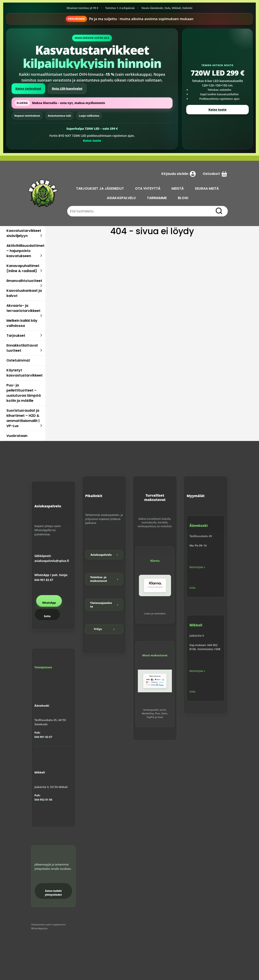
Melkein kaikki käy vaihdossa (22, 323)
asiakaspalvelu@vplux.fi (52, 561)
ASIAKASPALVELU (121, 198)
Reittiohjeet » (197, 567)
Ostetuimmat (18, 360)
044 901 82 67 (44, 580)
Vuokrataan (17, 436)
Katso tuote (92, 141)
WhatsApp (49, 603)
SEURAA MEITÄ (207, 188)
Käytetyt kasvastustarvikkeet (25, 373)
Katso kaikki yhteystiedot (53, 893)
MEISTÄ (178, 188)
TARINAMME (157, 198)
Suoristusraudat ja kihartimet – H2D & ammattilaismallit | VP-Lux (23, 418)
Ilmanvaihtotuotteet (24, 281)
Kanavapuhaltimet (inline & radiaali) (23, 268)
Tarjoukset (16, 336)
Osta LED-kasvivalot (67, 89)
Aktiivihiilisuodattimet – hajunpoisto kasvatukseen (25, 251)
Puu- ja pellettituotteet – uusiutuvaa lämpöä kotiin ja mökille (24, 393)
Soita (47, 616)
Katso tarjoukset (28, 89)
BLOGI (183, 198)
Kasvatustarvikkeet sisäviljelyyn (24, 233)
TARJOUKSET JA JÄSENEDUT (100, 188)
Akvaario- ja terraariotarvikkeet (23, 308)
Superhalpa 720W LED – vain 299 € (92, 129)
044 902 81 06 (43, 800)
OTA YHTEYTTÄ (148, 188)
